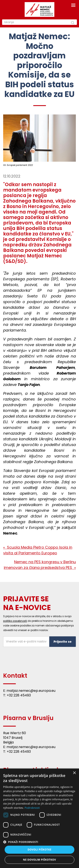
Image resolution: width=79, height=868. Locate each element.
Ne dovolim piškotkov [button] (39, 860)
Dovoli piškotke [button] (39, 850)
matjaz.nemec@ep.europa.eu (31, 691)
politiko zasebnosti (15, 621)
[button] (39, 842)
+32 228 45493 (19, 695)
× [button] (74, 773)
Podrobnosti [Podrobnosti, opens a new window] (32, 808)
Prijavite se (63, 642)
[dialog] (39, 818)
